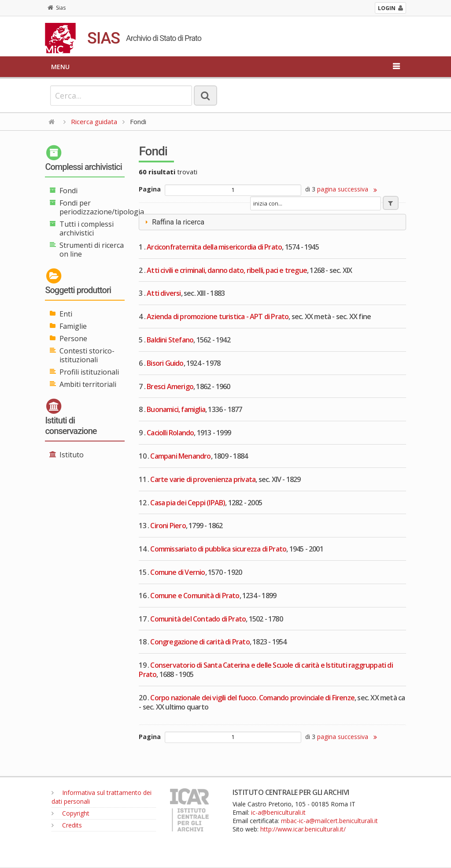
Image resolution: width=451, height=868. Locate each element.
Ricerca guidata (94, 121)
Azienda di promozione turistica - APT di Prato (218, 316)
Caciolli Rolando (170, 433)
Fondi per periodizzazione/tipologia (102, 207)
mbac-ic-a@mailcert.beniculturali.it (329, 821)
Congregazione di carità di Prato (200, 642)
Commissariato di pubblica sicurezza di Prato (218, 549)
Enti (66, 314)
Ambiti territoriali (88, 384)
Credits (67, 825)
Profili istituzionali (89, 372)
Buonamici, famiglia (176, 409)
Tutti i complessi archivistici (87, 228)
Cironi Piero (168, 526)
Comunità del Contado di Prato (198, 619)
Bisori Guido (165, 363)
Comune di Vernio (177, 572)
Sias (57, 8)
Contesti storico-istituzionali (87, 355)
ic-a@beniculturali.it (278, 812)
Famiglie (73, 326)
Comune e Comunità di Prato (195, 596)
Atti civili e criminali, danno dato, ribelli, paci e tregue (227, 270)
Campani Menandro (180, 456)
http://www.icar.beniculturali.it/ (303, 829)
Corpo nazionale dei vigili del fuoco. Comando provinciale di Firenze (252, 698)
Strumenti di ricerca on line (92, 250)
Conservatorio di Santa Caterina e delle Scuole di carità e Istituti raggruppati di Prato (266, 670)
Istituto (72, 455)
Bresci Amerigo (170, 386)
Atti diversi (164, 293)
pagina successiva (347, 189)
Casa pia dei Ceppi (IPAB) (188, 503)
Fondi (68, 191)
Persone (73, 338)
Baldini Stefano (170, 340)
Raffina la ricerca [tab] (174, 222)
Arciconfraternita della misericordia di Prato (214, 247)
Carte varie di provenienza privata (203, 479)
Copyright (70, 813)
